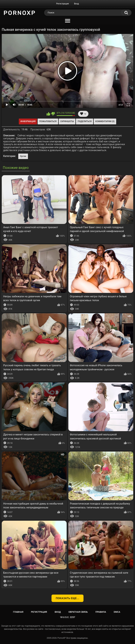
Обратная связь (78, 612)
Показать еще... (67, 598)
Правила (101, 612)
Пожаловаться (48, 121)
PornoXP (62, 638)
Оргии (23, 156)
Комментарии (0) (105, 121)
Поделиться (85, 121)
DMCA (117, 612)
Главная (18, 612)
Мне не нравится (53, 114)
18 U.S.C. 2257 (68, 617)
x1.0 (121, 105)
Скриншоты (67, 121)
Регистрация (63, 4)
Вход (76, 4)
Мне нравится (48, 114)
